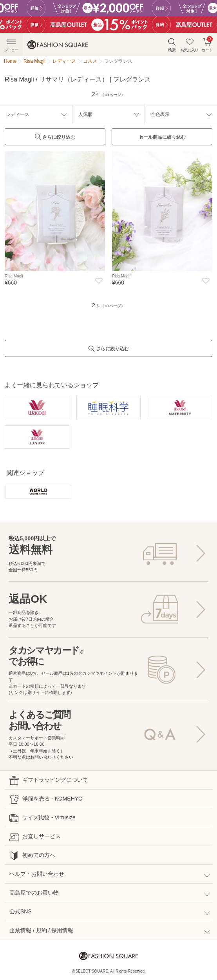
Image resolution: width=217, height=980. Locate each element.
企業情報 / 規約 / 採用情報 (41, 930)
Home (10, 61)
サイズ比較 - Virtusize (42, 818)
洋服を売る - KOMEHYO (46, 799)
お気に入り (189, 45)
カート (207, 44)
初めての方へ (32, 856)
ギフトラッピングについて (49, 780)
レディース (18, 114)
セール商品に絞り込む (162, 137)
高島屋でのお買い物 (34, 893)
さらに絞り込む (55, 139)
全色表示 (160, 114)
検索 (172, 45)
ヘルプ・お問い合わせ (37, 874)
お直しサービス (35, 837)
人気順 (85, 114)
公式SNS (21, 911)
